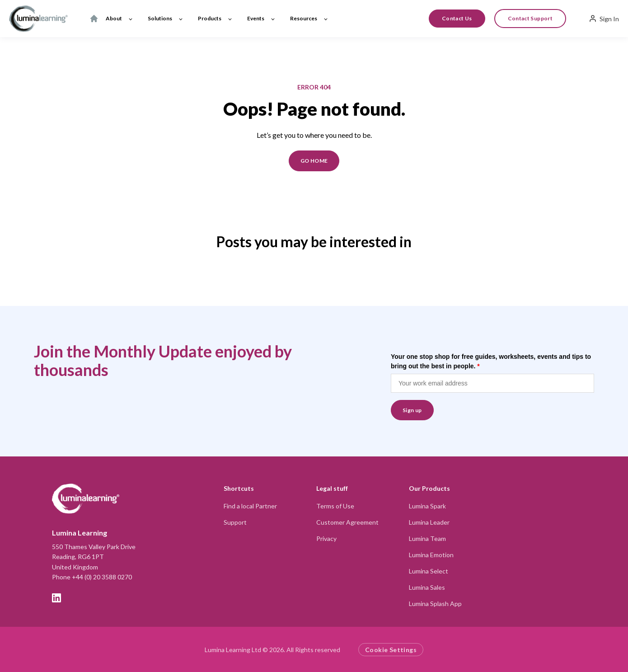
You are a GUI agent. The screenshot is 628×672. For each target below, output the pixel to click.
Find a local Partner (250, 506)
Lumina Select (429, 571)
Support (235, 522)
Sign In (604, 19)
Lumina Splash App (435, 604)
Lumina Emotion (431, 555)
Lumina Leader (429, 522)
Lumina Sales (427, 587)
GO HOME (314, 161)
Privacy (326, 538)
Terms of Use (335, 506)
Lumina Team (427, 538)
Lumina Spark (427, 506)
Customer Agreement (347, 522)
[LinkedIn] (56, 598)
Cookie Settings (391, 650)
